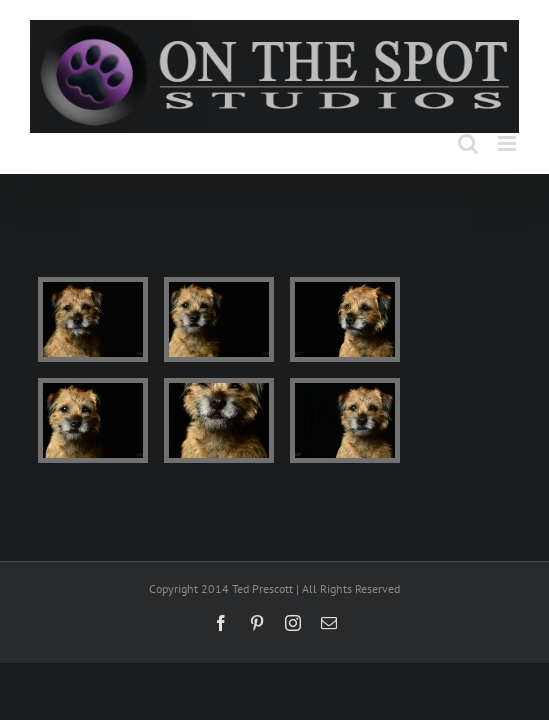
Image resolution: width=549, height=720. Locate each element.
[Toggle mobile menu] (508, 143)
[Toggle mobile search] (468, 143)
